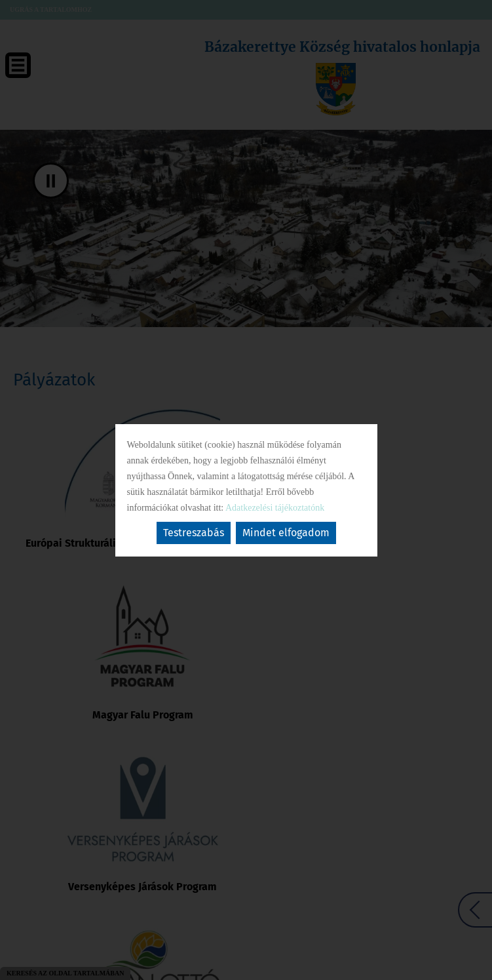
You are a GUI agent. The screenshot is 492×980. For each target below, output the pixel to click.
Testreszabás (194, 533)
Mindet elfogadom (286, 533)
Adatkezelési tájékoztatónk (275, 508)
